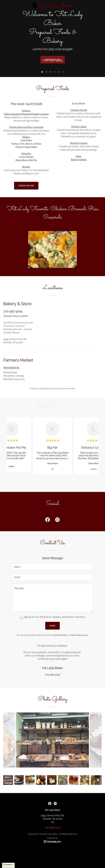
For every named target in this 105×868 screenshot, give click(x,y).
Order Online (26, 186)
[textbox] (52, 567)
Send (52, 626)
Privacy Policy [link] (62, 635)
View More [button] (53, 463)
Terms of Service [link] (77, 635)
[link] (53, 5)
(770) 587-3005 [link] (53, 60)
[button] (42, 72)
